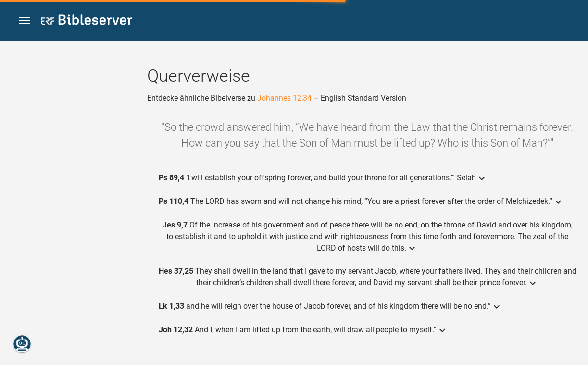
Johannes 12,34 (284, 98)
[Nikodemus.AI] (22, 344)
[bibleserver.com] (87, 21)
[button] (25, 21)
